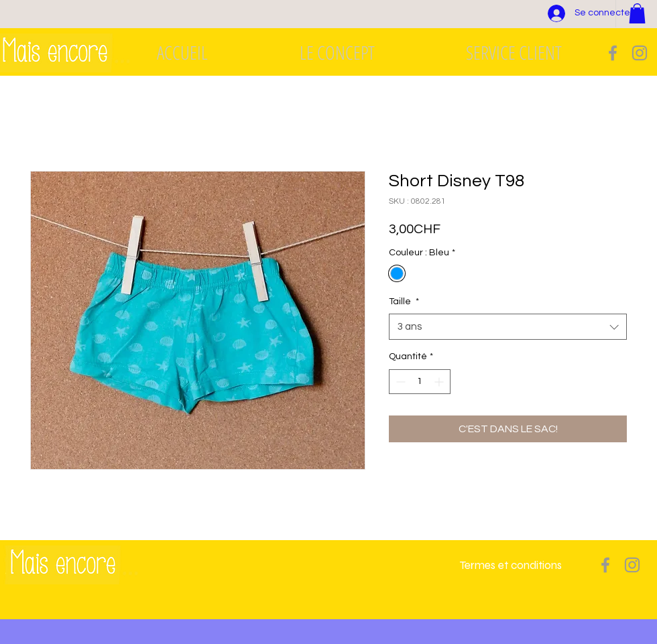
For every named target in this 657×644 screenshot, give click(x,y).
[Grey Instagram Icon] (640, 53)
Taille (404, 302)
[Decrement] (399, 382)
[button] (637, 13)
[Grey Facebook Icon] (613, 53)
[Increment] (440, 382)
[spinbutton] (420, 382)
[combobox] (508, 327)
